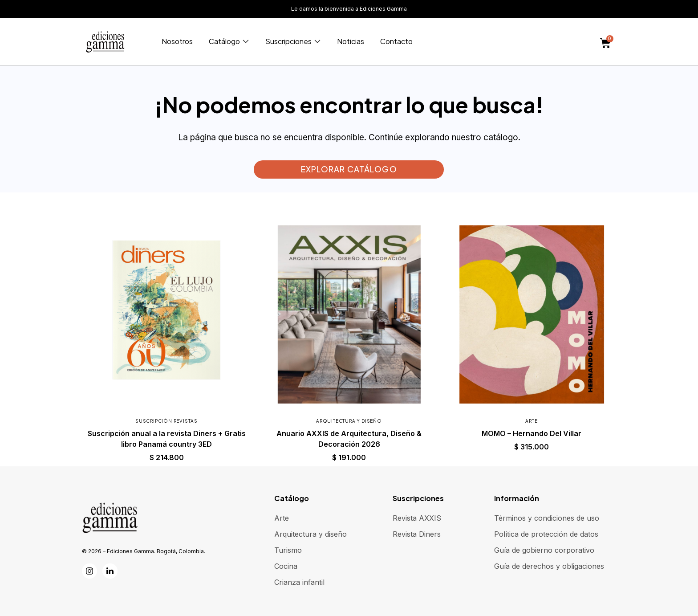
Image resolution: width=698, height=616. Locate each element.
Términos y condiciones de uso (547, 518)
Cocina (286, 566)
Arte (531, 421)
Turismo (288, 550)
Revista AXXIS (417, 518)
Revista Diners (417, 534)
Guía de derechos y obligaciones (549, 566)
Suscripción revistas (166, 421)
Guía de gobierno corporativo (544, 550)
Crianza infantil (299, 582)
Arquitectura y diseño (349, 421)
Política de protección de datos (546, 534)
